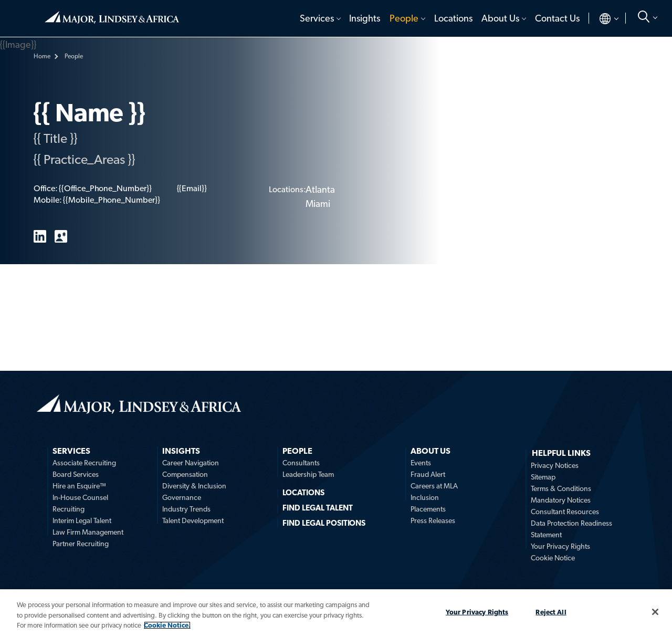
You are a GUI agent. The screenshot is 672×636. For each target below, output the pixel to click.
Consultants (301, 463)
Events (421, 463)
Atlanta (320, 189)
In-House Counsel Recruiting (80, 503)
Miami (318, 204)
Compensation (185, 474)
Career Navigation (191, 463)
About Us (500, 18)
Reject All (551, 612)
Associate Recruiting (84, 463)
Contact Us (557, 18)
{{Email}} (192, 188)
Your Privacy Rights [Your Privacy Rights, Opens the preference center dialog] (477, 612)
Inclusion (425, 497)
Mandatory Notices (561, 500)
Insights (365, 18)
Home (112, 17)
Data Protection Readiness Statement (571, 529)
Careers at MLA (434, 486)
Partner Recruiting (81, 544)
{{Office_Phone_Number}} (105, 188)
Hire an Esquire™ (79, 486)
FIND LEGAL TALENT (318, 508)
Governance (182, 497)
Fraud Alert (428, 474)
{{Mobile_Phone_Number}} (111, 200)
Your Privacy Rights (560, 546)
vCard (61, 236)
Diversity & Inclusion (194, 486)
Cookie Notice (553, 558)
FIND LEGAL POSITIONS (324, 523)
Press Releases (433, 520)
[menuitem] (319, 18)
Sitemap (543, 477)
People (404, 18)
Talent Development (193, 520)
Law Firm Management (88, 532)
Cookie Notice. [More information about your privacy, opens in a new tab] (167, 625)
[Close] (655, 612)
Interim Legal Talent (82, 520)
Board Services (76, 474)
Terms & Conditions (561, 488)
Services (317, 18)
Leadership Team (308, 474)
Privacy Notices (555, 465)
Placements (428, 509)
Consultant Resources (565, 512)
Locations (453, 18)
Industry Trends (186, 509)
